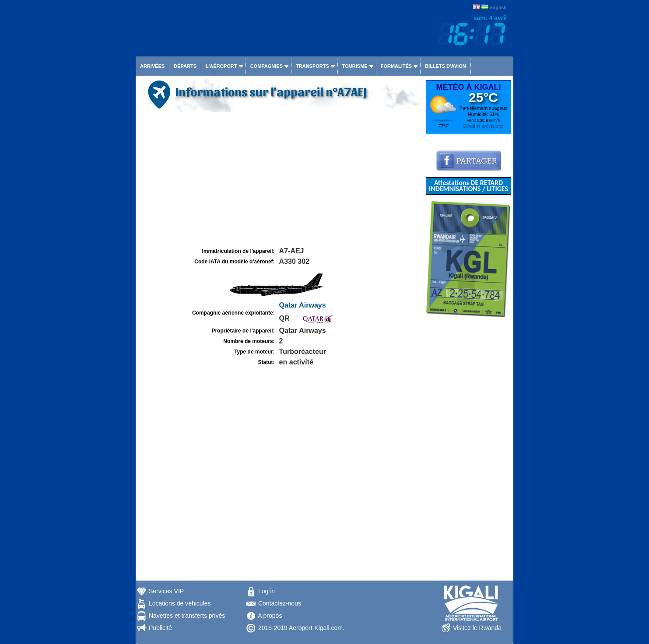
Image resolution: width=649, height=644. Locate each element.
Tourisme (355, 66)
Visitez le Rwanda (477, 628)
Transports (312, 66)
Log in (267, 591)
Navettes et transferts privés (187, 616)
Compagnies (267, 66)
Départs (185, 66)
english (498, 7)
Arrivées (152, 66)
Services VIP (166, 591)
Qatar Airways (303, 305)
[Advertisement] (280, 180)
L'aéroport (221, 66)
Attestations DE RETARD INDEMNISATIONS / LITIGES (468, 186)
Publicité (160, 628)
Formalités (396, 66)
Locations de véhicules (180, 603)
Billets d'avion (445, 66)
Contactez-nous (280, 603)
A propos (270, 616)
